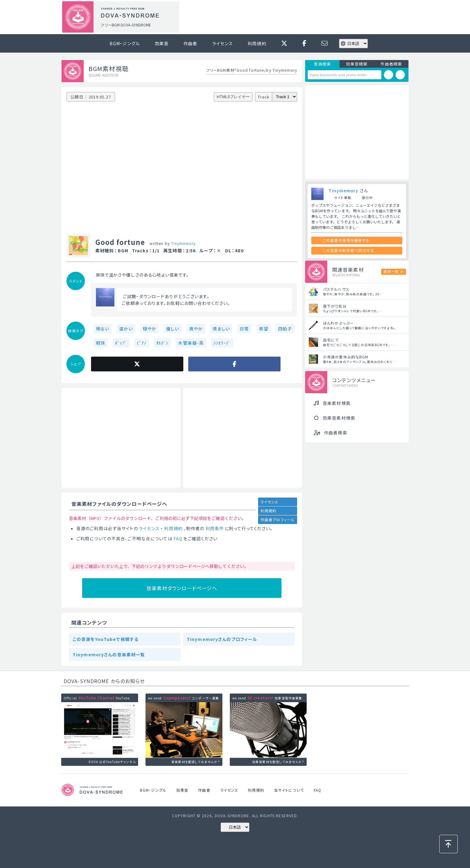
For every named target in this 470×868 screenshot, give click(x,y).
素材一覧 (391, 271)
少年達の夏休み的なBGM (346, 357)
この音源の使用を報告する (346, 240)
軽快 (101, 343)
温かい (126, 329)
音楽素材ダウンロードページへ (182, 588)
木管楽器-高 (191, 343)
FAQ (178, 538)
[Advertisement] (296, 17)
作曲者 (190, 43)
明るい (103, 329)
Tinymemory (183, 243)
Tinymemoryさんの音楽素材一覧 (109, 654)
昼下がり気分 (335, 306)
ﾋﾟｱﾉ (142, 343)
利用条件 (215, 528)
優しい (173, 329)
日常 (244, 329)
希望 (264, 329)
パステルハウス (336, 289)
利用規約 (257, 43)
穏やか (149, 329)
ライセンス (223, 43)
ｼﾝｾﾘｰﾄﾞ (222, 343)
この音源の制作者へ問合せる (349, 250)
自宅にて (331, 340)
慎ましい (221, 329)
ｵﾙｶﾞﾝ (162, 343)
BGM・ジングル (125, 43)
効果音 (162, 43)
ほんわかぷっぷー (338, 323)
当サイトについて (289, 790)
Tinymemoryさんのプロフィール (222, 639)
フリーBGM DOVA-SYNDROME (126, 25)
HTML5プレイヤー (233, 97)
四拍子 (285, 329)
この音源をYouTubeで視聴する (106, 639)
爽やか (196, 329)
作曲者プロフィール (278, 520)
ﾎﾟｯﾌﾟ (121, 343)
